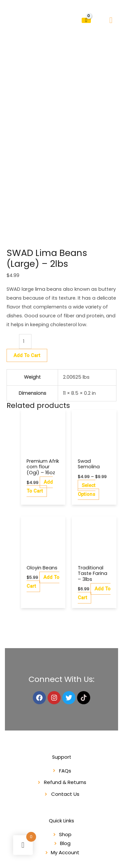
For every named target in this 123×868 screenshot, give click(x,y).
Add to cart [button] (40, 421)
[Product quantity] (25, 276)
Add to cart (27, 290)
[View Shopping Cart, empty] (86, 20)
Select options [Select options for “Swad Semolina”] (87, 424)
